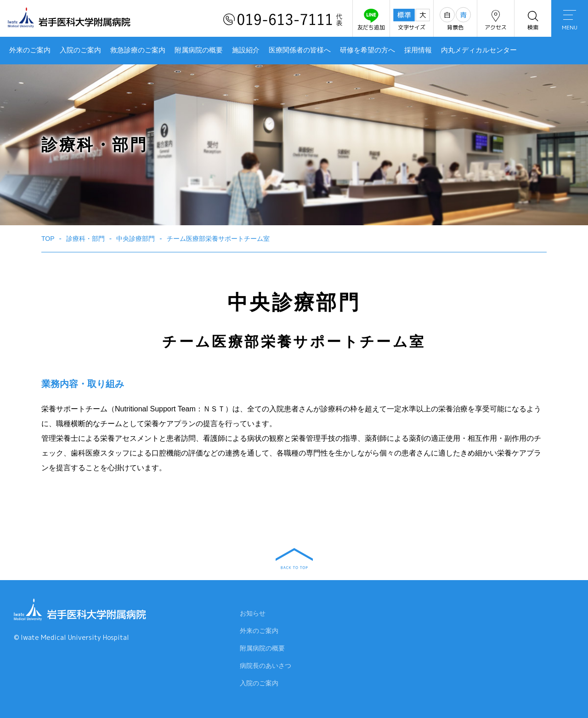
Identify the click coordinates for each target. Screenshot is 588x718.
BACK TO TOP (294, 558)
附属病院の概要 (199, 50)
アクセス (496, 20)
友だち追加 (371, 20)
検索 (533, 20)
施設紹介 (246, 50)
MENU (570, 21)
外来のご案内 (30, 50)
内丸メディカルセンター (479, 50)
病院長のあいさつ (266, 667)
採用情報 (418, 50)
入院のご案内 (80, 50)
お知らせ (253, 615)
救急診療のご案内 (138, 50)
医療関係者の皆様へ (300, 50)
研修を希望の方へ (367, 50)
